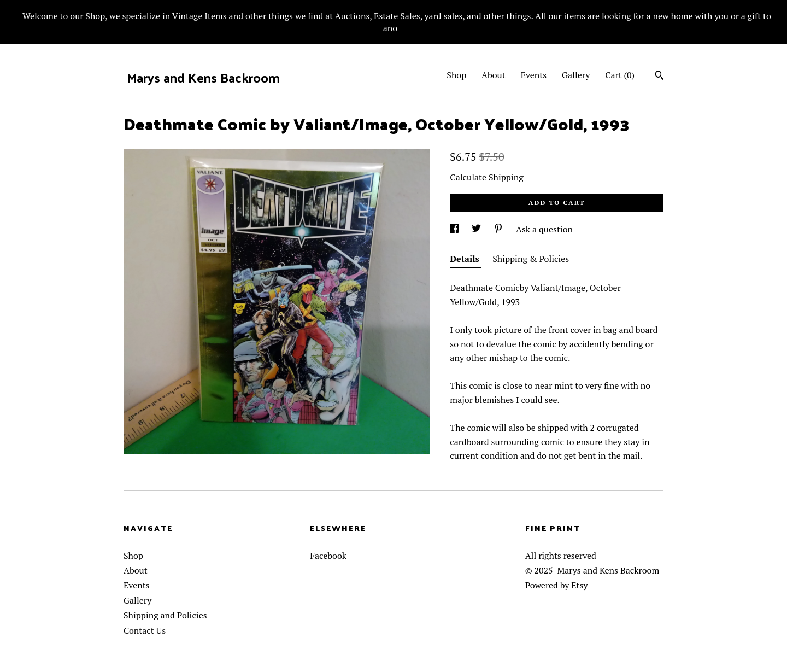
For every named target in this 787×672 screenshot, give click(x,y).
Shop (456, 75)
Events (534, 75)
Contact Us (145, 630)
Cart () (620, 75)
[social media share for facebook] (455, 229)
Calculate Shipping (486, 177)
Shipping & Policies (531, 259)
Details (466, 259)
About (494, 75)
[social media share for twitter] (477, 229)
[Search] (659, 77)
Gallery (576, 75)
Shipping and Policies (165, 615)
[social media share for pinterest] (500, 229)
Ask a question (544, 229)
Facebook (328, 556)
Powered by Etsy (557, 585)
